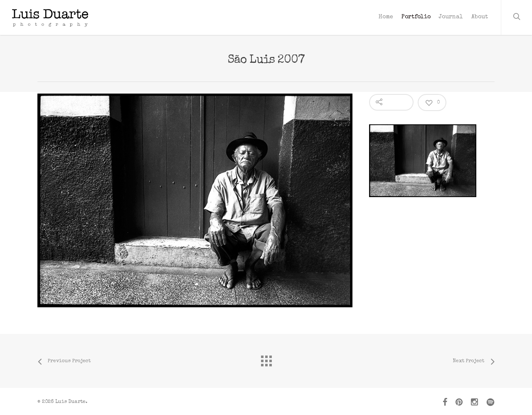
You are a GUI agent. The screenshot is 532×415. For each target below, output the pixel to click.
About (480, 17)
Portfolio (416, 17)
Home (386, 17)
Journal (451, 17)
